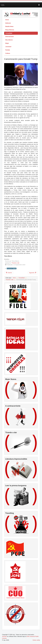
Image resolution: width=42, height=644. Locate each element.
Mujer (7, 43)
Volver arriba (36, 640)
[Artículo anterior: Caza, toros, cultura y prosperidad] (9, 273)
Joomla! (4, 636)
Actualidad (9, 33)
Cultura (8, 53)
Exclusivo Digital (12, 268)
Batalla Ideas (9, 26)
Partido (8, 50)
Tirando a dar (15, 263)
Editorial (8, 23)
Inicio (7, 20)
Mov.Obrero (9, 40)
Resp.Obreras (10, 30)
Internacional (9, 37)
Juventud (8, 47)
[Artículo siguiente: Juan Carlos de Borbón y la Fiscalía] (33, 273)
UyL (3, 5)
